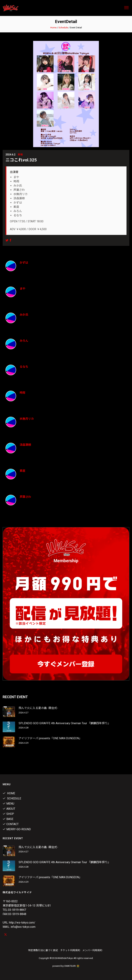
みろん (24, 341)
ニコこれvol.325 (21, 160)
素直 (23, 471)
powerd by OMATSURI (66, 966)
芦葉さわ (25, 497)
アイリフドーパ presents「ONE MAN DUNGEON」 (50, 738)
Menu (8, 804)
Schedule (63, 28)
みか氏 (24, 315)
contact (11, 824)
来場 (20, 155)
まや (23, 289)
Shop (8, 814)
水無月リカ (27, 419)
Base (8, 819)
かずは (24, 263)
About (9, 809)
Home (53, 28)
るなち (24, 367)
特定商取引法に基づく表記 (43, 950)
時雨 (23, 393)
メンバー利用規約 (92, 950)
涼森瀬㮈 (25, 445)
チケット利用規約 (70, 950)
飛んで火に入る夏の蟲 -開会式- (38, 708)
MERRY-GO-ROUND (17, 829)
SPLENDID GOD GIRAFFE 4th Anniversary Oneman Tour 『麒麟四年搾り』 (64, 723)
